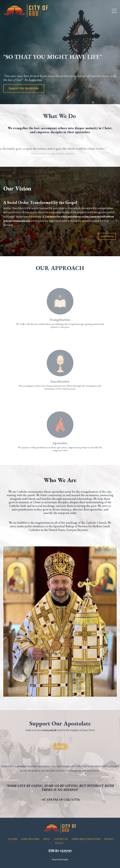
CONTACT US (61, 839)
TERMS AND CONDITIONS (86, 839)
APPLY (47, 839)
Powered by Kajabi (60, 860)
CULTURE (12, 839)
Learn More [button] (107, 236)
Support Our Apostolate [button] (24, 88)
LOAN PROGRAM (30, 839)
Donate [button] (60, 746)
